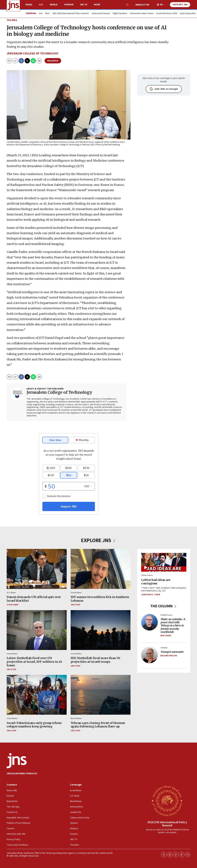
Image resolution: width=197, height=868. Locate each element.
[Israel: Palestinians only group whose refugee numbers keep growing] (37, 695)
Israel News (76, 593)
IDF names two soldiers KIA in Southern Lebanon (100, 599)
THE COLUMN (164, 606)
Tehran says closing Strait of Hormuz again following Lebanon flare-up (98, 725)
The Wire (12, 20)
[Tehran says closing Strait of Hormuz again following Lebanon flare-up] (101, 695)
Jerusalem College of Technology (33, 54)
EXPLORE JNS (98, 540)
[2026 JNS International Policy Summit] (167, 801)
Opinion (69, 5)
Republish (53, 61)
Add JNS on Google (164, 89)
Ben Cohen (166, 636)
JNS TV (84, 5)
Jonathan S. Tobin (151, 595)
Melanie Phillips (169, 656)
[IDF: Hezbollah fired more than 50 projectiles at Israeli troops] (101, 630)
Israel (29, 5)
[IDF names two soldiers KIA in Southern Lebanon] (101, 569)
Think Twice (147, 576)
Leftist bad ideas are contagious (156, 582)
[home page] (13, 6)
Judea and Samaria (101, 14)
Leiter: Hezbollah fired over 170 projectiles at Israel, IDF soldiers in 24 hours (34, 662)
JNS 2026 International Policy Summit (70, 14)
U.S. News (11, 593)
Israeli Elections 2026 (167, 14)
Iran (41, 14)
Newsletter (142, 5)
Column (164, 648)
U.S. (41, 5)
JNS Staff (75, 605)
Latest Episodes (188, 14)
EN (161, 5)
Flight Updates (120, 14)
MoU (47, 14)
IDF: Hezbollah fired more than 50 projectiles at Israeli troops (95, 660)
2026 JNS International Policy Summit (167, 824)
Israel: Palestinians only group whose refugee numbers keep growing (34, 725)
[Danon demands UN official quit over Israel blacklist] (37, 569)
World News (76, 718)
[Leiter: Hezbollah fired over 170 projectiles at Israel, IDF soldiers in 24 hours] (37, 630)
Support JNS (180, 5)
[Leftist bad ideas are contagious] (164, 562)
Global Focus (166, 615)
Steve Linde (13, 605)
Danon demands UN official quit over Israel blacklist (34, 599)
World (54, 5)
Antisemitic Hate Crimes (142, 14)
